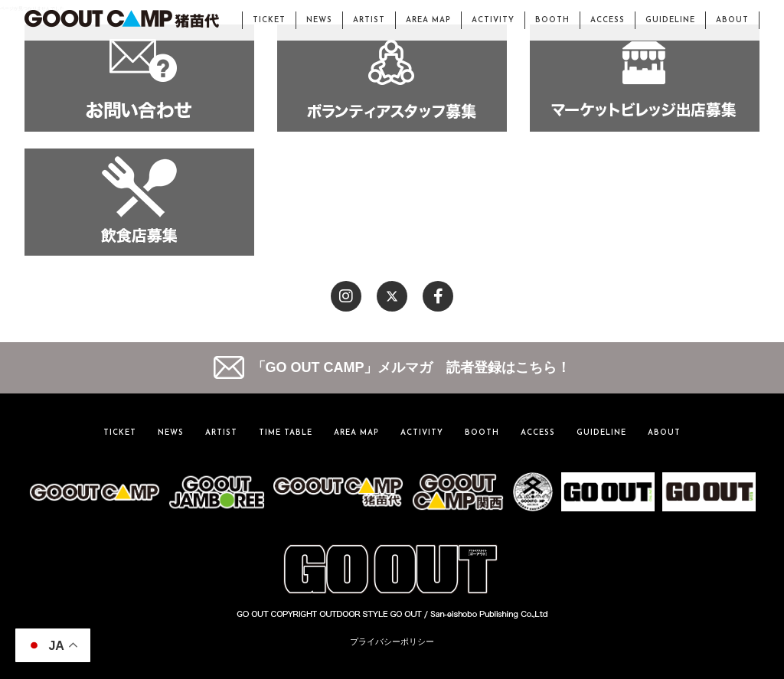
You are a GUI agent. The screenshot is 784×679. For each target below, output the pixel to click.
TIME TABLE (286, 433)
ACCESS (608, 20)
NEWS (319, 20)
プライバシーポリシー (392, 641)
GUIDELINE (670, 20)
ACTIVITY (493, 20)
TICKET (269, 20)
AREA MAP (428, 20)
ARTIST (369, 20)
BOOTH (552, 20)
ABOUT (732, 20)
